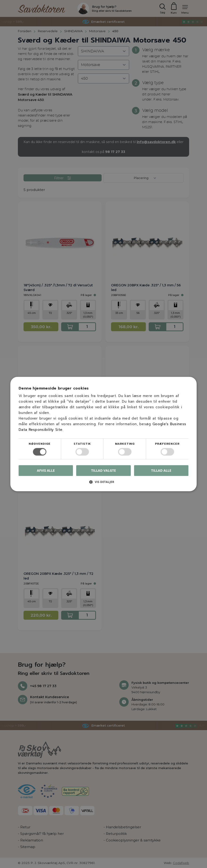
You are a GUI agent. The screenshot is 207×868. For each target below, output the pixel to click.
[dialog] (103, 434)
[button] (103, 484)
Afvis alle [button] (46, 470)
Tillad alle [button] (161, 470)
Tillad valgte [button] (104, 470)
